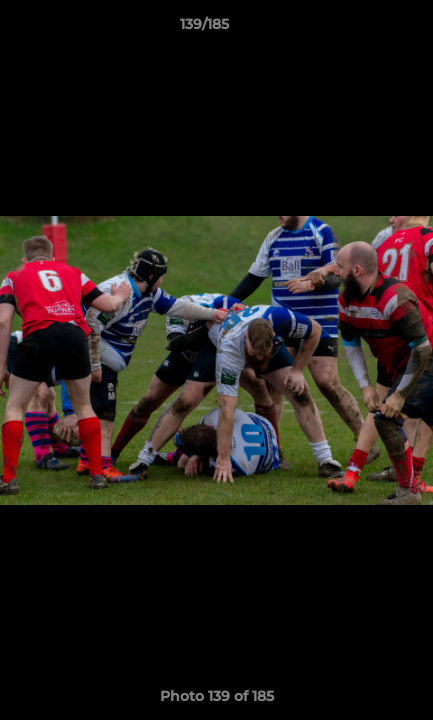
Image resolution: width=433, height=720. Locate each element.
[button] (361, 29)
